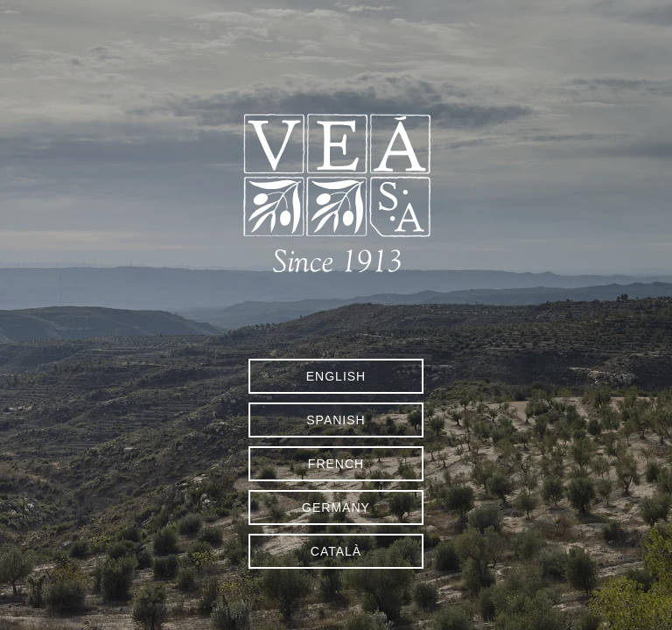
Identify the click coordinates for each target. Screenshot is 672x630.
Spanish (336, 420)
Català (336, 551)
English (336, 376)
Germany (336, 507)
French (336, 464)
